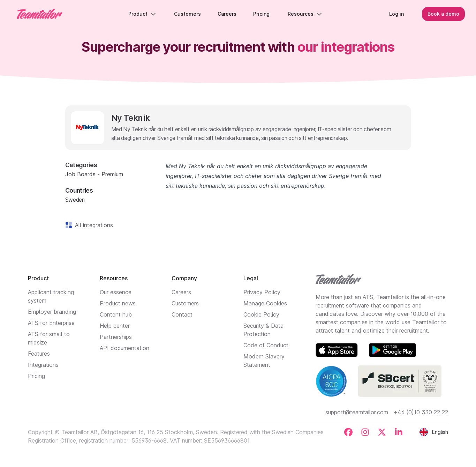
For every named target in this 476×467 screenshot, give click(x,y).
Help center (115, 326)
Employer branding (52, 312)
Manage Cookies (265, 303)
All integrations (93, 225)
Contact (182, 314)
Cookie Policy (261, 314)
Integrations (43, 365)
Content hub (116, 314)
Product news (118, 303)
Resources (305, 14)
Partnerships (116, 337)
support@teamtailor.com (357, 412)
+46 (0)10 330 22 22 (421, 412)
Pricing (36, 376)
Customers (185, 303)
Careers (181, 292)
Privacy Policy (262, 292)
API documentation (124, 348)
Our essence (116, 292)
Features (39, 354)
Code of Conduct (266, 345)
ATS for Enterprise (51, 323)
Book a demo (443, 14)
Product (142, 14)
